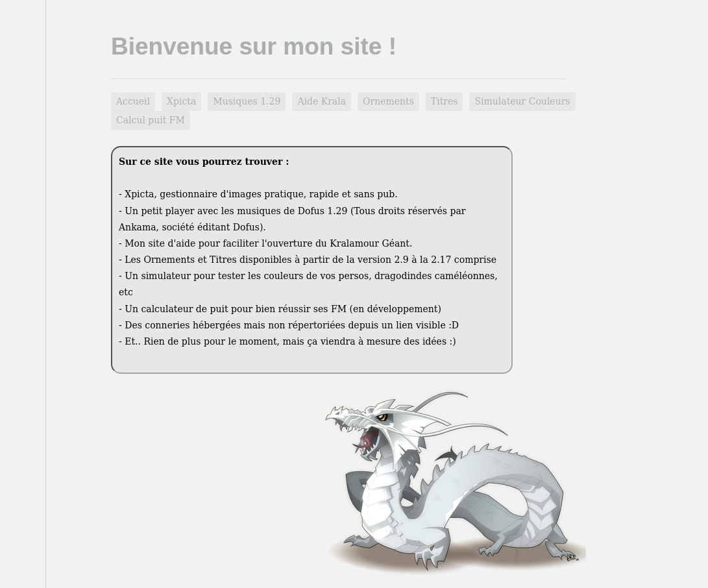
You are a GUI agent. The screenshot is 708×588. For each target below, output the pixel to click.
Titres (445, 101)
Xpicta (181, 101)
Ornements (388, 101)
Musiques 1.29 (247, 101)
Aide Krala (322, 101)
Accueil (133, 101)
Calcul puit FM (151, 120)
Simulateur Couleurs (522, 101)
